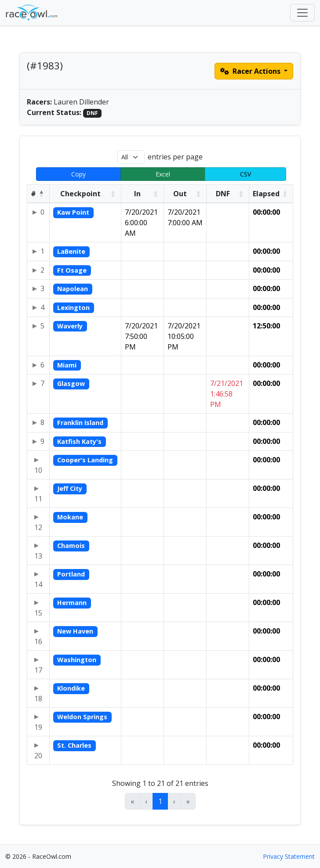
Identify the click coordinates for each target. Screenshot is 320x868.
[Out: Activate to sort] (185, 194)
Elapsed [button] (266, 194)
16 (38, 641)
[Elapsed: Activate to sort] (271, 194)
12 (38, 527)
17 (38, 670)
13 (38, 556)
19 (38, 727)
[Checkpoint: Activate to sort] (85, 194)
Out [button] (180, 194)
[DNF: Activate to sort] (228, 194)
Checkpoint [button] (80, 194)
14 (38, 584)
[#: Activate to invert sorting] (38, 194)
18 (38, 699)
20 (38, 756)
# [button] (33, 194)
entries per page (175, 157)
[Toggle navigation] (302, 13)
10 (38, 470)
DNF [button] (223, 194)
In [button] (137, 194)
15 (38, 613)
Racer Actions (251, 71)
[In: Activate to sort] (142, 194)
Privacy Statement (289, 856)
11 (38, 499)
